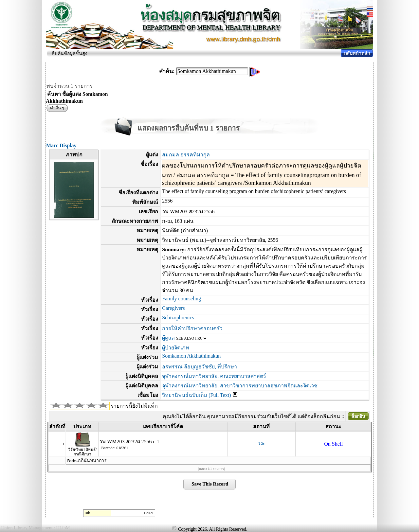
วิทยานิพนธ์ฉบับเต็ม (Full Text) (196, 395)
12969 (148, 513)
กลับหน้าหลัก (357, 53)
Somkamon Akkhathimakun (191, 356)
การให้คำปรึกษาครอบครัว (192, 328)
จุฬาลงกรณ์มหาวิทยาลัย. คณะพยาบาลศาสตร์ (214, 376)
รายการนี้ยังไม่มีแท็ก (134, 406)
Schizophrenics (178, 318)
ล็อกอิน (358, 416)
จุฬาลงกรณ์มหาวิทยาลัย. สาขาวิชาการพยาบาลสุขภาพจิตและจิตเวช (240, 386)
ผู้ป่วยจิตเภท (176, 348)
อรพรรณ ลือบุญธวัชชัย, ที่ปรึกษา (200, 367)
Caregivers (173, 308)
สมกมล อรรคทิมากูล (186, 155)
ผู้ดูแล (168, 338)
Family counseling (182, 299)
